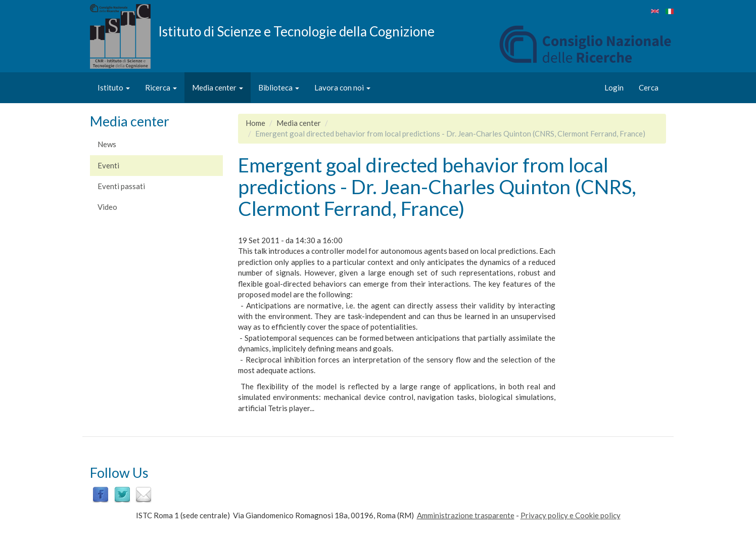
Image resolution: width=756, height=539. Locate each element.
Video (107, 207)
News (107, 144)
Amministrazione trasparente (466, 515)
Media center (218, 87)
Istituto (114, 87)
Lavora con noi (342, 87)
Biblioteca (279, 87)
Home (255, 123)
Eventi (108, 165)
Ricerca (161, 87)
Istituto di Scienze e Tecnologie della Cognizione (296, 31)
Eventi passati (121, 186)
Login (614, 87)
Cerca (649, 87)
